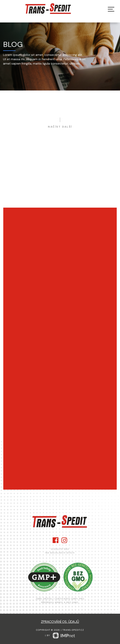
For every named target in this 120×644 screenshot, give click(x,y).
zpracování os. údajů (60, 622)
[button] (111, 9)
